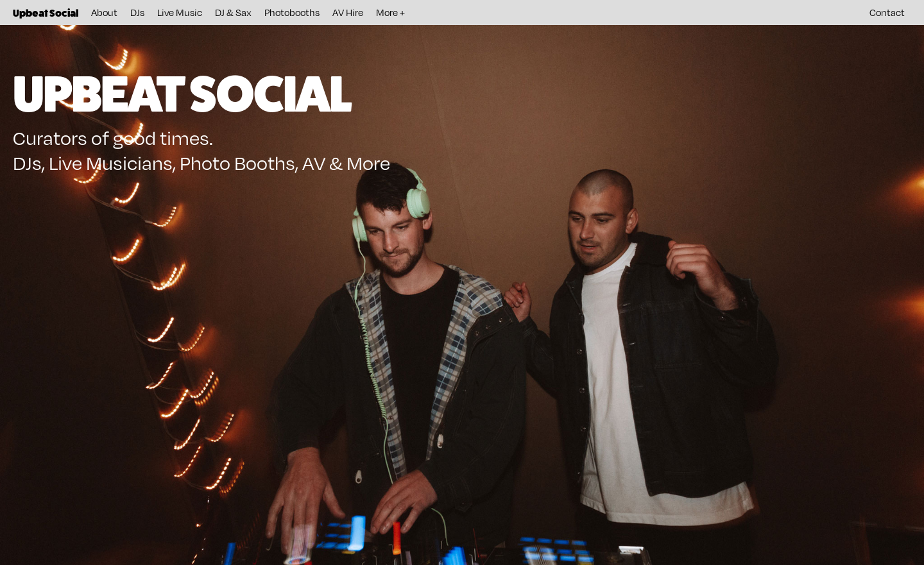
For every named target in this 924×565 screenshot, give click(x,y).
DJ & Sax (233, 12)
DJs (137, 12)
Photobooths (292, 12)
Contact (887, 12)
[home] (46, 13)
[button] (390, 13)
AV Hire (348, 12)
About (104, 12)
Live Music (180, 12)
